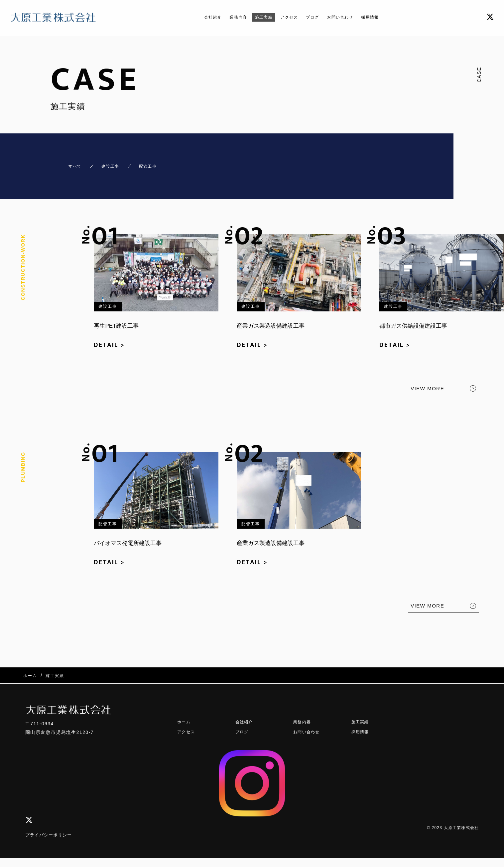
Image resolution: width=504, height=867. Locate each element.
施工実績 (259, 17)
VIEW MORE (427, 382)
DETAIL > (109, 339)
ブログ (316, 17)
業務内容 (229, 17)
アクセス (289, 17)
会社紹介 (199, 17)
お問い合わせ (348, 17)
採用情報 (383, 17)
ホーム (185, 708)
